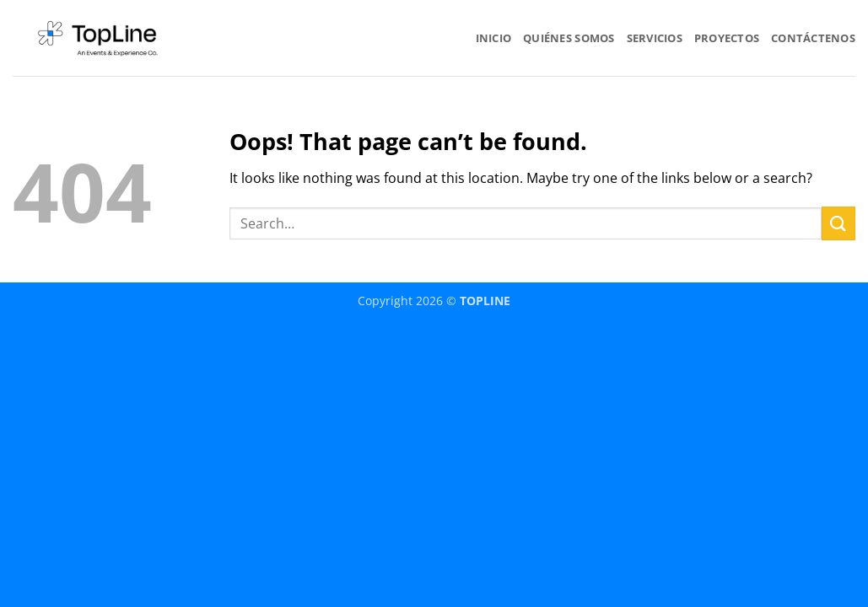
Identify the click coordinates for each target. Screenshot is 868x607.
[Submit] (838, 223)
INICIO (494, 38)
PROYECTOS (727, 38)
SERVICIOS (655, 38)
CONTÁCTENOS (813, 38)
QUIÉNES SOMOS (569, 38)
